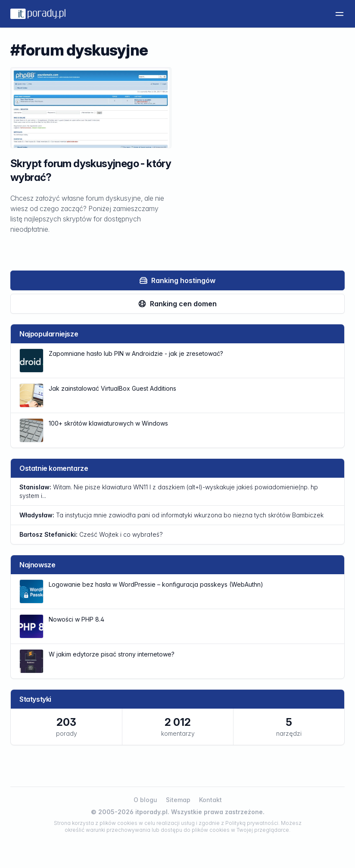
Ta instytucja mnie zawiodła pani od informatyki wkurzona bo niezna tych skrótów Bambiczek (171, 515)
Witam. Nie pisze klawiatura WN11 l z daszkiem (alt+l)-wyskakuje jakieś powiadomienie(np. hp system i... (169, 491)
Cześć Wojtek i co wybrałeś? (91, 534)
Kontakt (210, 800)
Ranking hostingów (177, 280)
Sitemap (178, 800)
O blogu (145, 800)
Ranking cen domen (177, 304)
